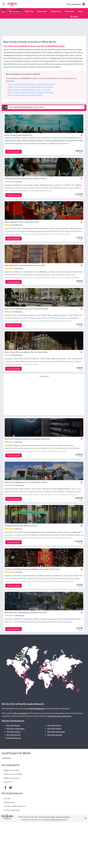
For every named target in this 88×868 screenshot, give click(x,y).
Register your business (12, 770)
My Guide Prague (13, 726)
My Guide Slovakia (55, 735)
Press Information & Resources (15, 806)
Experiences (15, 11)
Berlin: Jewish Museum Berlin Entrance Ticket (26, 95)
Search (74, 17)
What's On (29, 11)
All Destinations (9, 802)
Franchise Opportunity (12, 810)
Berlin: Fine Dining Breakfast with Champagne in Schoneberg (31, 92)
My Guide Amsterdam (56, 732)
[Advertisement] (44, 396)
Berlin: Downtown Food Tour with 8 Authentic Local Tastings (31, 87)
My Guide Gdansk (14, 732)
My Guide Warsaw (14, 738)
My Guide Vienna (54, 726)
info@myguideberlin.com (59, 820)
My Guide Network (37, 709)
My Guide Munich (14, 735)
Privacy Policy (50, 817)
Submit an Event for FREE (13, 774)
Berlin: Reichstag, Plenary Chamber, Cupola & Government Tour (32, 84)
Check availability (14, 152)
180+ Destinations (20, 713)
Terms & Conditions (63, 817)
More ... (81, 11)
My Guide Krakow (54, 729)
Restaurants (42, 11)
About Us (7, 798)
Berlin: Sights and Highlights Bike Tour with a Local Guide (30, 90)
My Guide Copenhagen (16, 729)
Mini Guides (70, 11)
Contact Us (8, 782)
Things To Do (56, 11)
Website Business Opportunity (59, 716)
